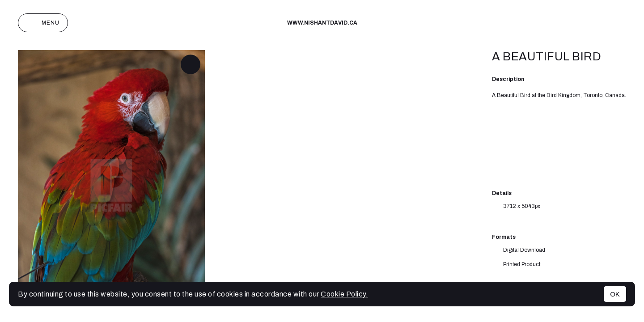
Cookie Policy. (344, 294)
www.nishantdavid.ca (322, 23)
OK (615, 294)
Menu (43, 23)
